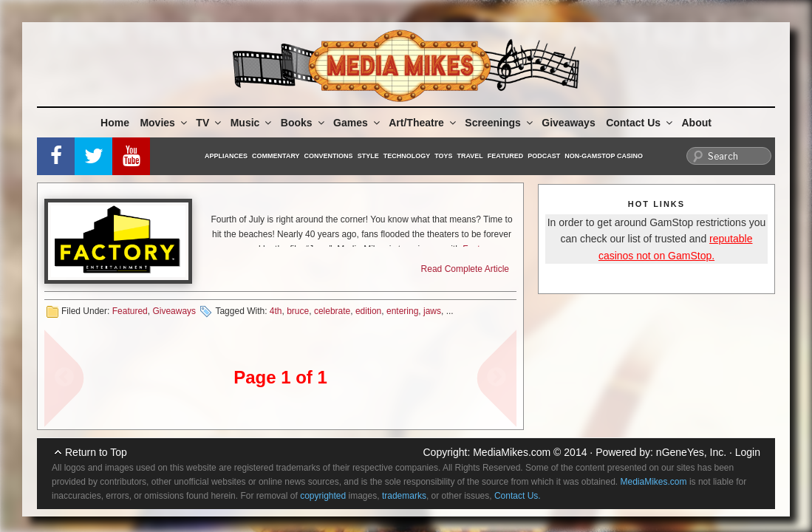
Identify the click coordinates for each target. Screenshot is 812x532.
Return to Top (96, 452)
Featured (505, 156)
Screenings (499, 123)
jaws (432, 311)
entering (402, 311)
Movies (164, 123)
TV (209, 123)
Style (368, 156)
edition (368, 311)
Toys (443, 156)
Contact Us (640, 123)
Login (748, 452)
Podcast (544, 156)
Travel (470, 156)
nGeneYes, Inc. (691, 452)
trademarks (404, 496)
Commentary (276, 156)
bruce (298, 311)
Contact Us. (518, 496)
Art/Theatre (423, 123)
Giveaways (568, 123)
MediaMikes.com (512, 452)
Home (115, 123)
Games (358, 123)
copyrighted (323, 496)
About (697, 123)
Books (304, 123)
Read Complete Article (465, 269)
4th (276, 311)
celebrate (332, 311)
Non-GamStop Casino (604, 156)
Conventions (329, 156)
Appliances (226, 156)
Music (252, 123)
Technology (407, 156)
